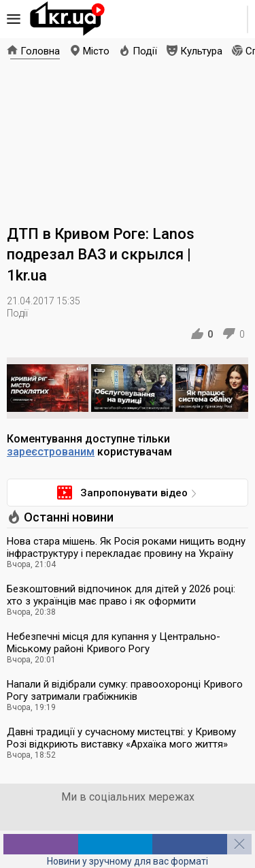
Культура (201, 51)
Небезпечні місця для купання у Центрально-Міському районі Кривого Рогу (114, 643)
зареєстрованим (51, 452)
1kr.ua (67, 19)
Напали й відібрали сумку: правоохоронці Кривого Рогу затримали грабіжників (125, 690)
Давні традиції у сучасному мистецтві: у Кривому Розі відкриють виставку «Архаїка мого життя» (121, 738)
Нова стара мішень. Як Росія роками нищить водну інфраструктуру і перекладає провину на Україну (126, 547)
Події (145, 51)
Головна (40, 51)
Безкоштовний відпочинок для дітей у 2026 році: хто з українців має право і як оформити (121, 595)
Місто (96, 51)
